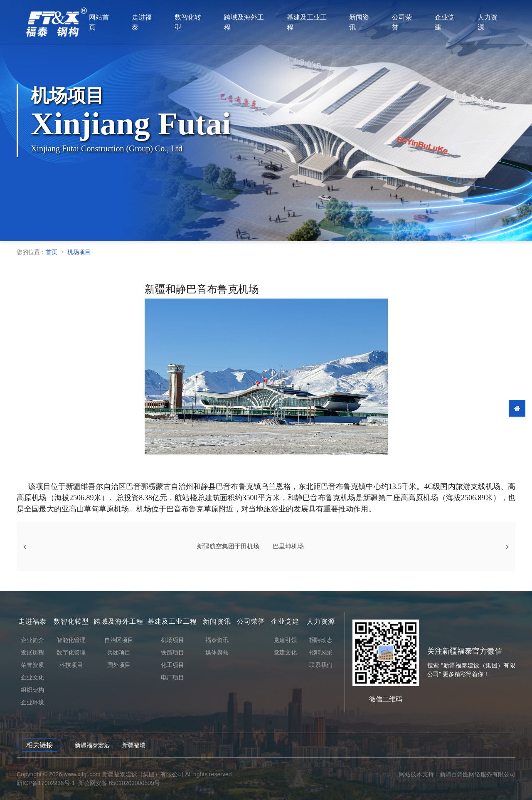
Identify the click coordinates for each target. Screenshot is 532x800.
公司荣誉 (414, 23)
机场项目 (79, 252)
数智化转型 (197, 23)
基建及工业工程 (317, 23)
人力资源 (500, 23)
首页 (52, 252)
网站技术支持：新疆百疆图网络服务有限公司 (457, 774)
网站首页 (108, 23)
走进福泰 (151, 23)
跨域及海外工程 (254, 23)
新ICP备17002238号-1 (46, 783)
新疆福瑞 (134, 745)
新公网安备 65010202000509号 (119, 783)
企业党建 (457, 23)
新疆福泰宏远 (92, 745)
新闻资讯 (370, 23)
